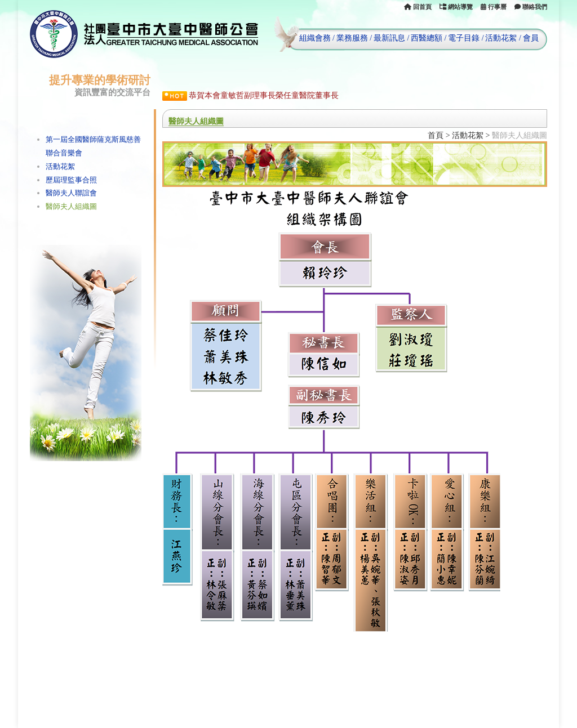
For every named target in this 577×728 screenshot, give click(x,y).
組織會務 (315, 38)
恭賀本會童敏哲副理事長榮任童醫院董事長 (264, 95)
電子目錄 (464, 38)
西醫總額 (427, 38)
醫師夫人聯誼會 (71, 193)
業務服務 (352, 38)
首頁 (436, 135)
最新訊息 (389, 38)
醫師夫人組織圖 (71, 206)
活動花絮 (501, 38)
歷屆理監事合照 (71, 180)
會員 (531, 38)
